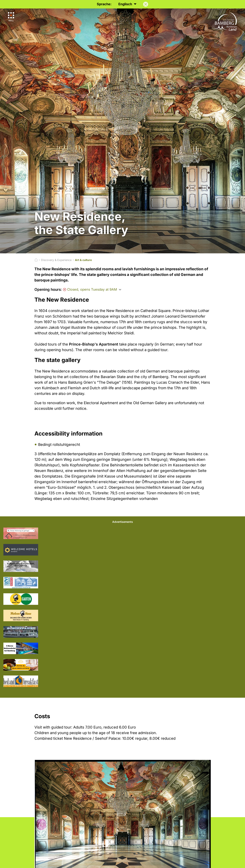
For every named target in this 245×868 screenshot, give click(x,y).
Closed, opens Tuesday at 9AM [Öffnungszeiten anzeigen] (90, 289)
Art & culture (83, 260)
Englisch (127, 4)
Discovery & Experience (56, 260)
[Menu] (12, 17)
